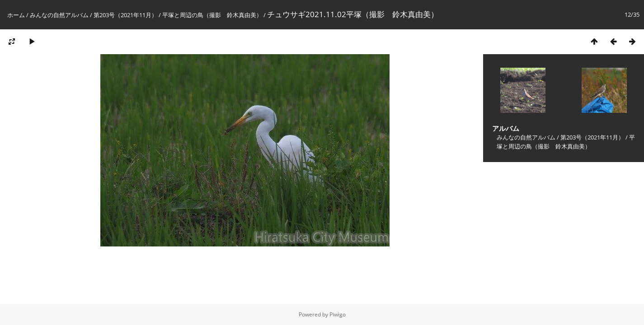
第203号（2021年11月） (125, 15)
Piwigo (338, 314)
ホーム (16, 15)
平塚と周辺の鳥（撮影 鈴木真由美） (212, 15)
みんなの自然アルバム (59, 15)
